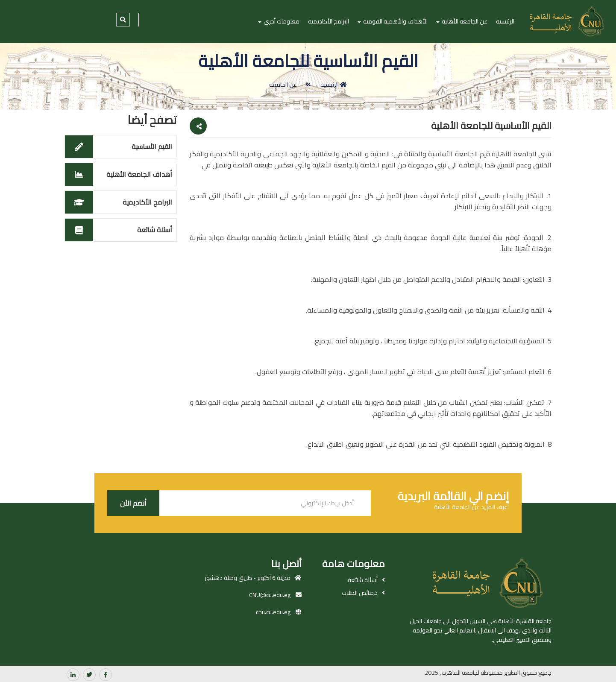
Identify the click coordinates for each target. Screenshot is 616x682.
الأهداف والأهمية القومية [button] (393, 21)
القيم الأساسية (152, 146)
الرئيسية (505, 21)
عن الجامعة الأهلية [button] (462, 21)
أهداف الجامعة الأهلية (139, 174)
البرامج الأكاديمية (329, 21)
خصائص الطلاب (360, 593)
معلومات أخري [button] (279, 21)
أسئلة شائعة (155, 230)
